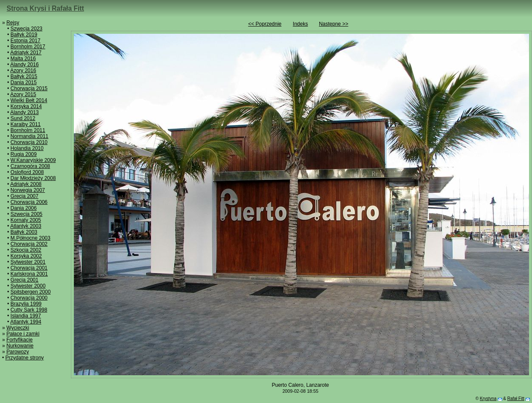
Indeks (300, 24)
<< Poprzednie (265, 24)
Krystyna (488, 399)
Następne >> (334, 24)
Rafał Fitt (516, 399)
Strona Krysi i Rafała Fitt (45, 8)
